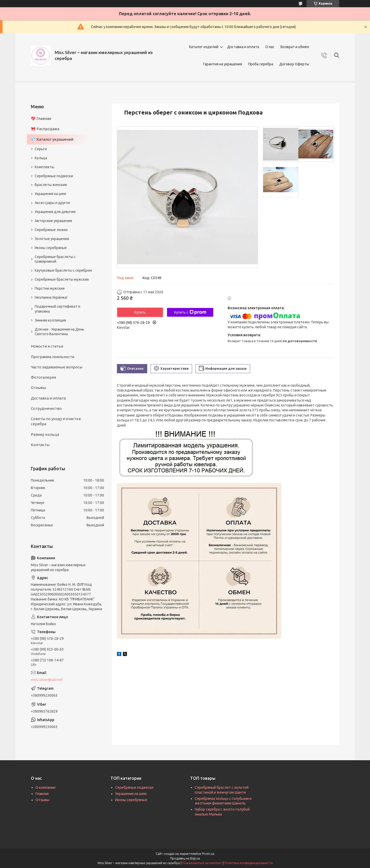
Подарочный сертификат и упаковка (57, 309)
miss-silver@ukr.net (47, 680)
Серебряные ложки (51, 230)
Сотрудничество (46, 408)
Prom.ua (208, 854)
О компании (45, 787)
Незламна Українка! (51, 297)
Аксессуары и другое (52, 203)
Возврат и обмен (295, 47)
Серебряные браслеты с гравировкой (55, 259)
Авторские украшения (53, 221)
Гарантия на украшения (223, 64)
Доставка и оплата (243, 47)
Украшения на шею (50, 194)
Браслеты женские (51, 185)
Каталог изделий (204, 47)
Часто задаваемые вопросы (57, 367)
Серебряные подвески (54, 176)
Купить (140, 312)
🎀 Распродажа (45, 129)
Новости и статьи (47, 346)
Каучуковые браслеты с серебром (63, 270)
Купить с (190, 312)
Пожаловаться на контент (202, 863)
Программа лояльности (53, 357)
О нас (270, 47)
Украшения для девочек (55, 212)
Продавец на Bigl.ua (185, 858)
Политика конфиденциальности (248, 863)
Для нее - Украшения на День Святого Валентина (59, 332)
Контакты (40, 445)
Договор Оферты (294, 64)
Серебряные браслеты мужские (62, 279)
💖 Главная (41, 118)
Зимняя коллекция (50, 320)
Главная (42, 794)
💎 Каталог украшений (52, 139)
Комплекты (44, 167)
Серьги (41, 149)
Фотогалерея (43, 377)
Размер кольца (45, 434)
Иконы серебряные (51, 248)
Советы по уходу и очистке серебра (56, 421)
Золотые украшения (52, 239)
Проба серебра (261, 64)
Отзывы (38, 388)
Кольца (41, 158)
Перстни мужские (50, 288)
